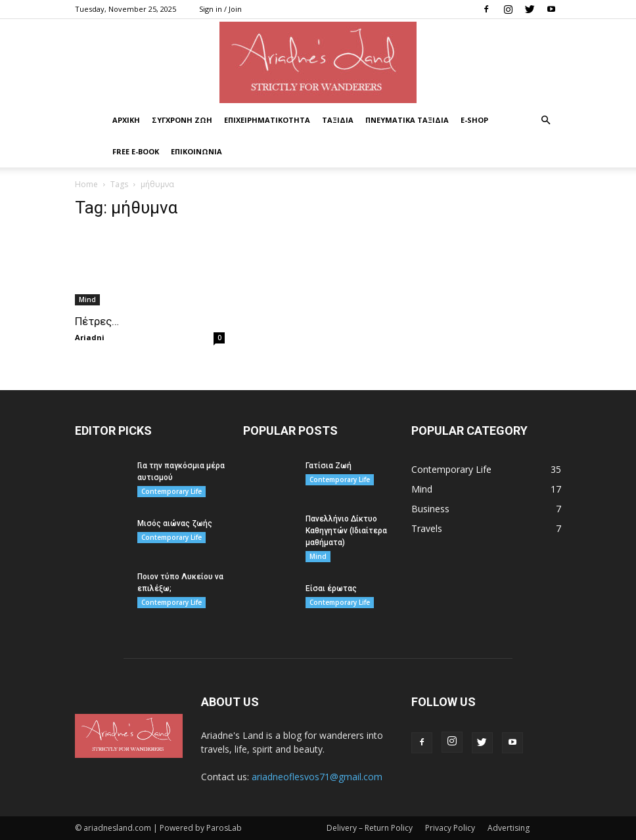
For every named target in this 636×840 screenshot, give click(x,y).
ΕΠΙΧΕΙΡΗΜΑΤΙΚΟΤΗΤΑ (267, 120)
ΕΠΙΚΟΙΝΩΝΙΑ (196, 151)
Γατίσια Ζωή (329, 466)
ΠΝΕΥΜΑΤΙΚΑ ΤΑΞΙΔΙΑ (407, 120)
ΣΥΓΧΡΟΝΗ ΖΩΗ (182, 120)
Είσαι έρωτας (331, 588)
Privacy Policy (450, 828)
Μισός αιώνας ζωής (175, 523)
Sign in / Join (220, 9)
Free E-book (136, 151)
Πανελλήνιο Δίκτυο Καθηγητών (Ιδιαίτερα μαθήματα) (346, 531)
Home (86, 184)
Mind (87, 299)
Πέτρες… (97, 321)
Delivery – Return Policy (370, 828)
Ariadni (90, 337)
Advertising (509, 828)
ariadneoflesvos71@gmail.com (317, 777)
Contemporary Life (171, 491)
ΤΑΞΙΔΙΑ (338, 120)
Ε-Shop (474, 120)
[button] (545, 121)
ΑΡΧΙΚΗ (126, 120)
